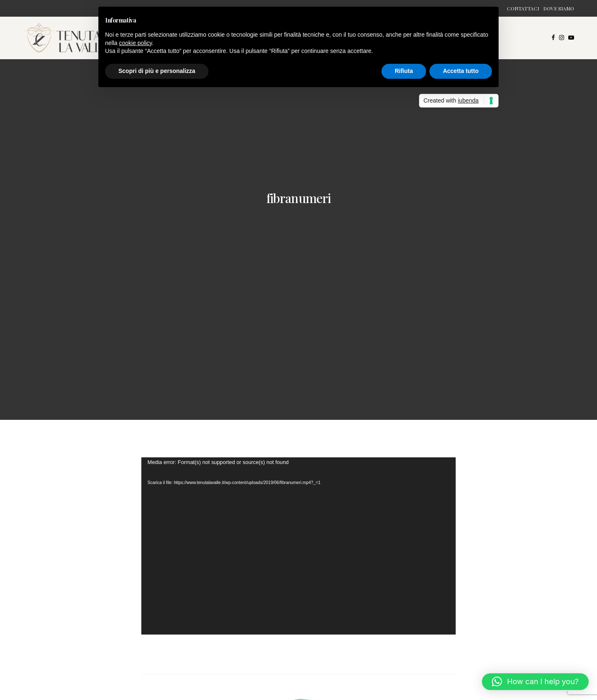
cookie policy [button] (135, 43)
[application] (298, 546)
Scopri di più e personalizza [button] (157, 71)
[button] (535, 682)
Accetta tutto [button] (461, 71)
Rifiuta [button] (404, 71)
